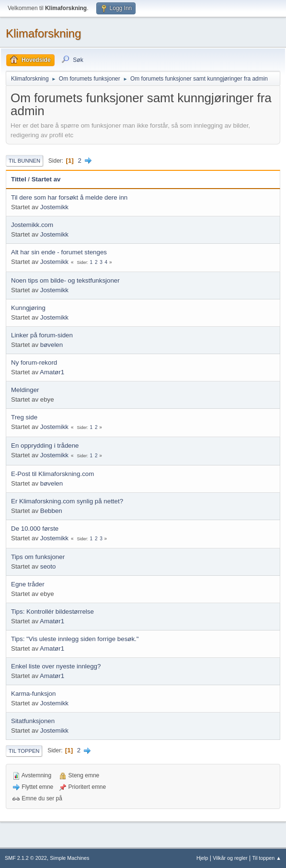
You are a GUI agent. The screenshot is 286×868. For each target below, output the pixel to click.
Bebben (51, 511)
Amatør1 (52, 372)
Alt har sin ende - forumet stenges (59, 252)
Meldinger (25, 390)
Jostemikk (54, 207)
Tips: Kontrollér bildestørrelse (52, 612)
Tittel (19, 179)
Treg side (24, 417)
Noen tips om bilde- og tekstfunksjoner (65, 280)
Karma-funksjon (33, 694)
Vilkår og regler (230, 858)
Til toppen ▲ (267, 858)
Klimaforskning (43, 33)
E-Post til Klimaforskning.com (52, 474)
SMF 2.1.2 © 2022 (26, 858)
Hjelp (202, 858)
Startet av (46, 179)
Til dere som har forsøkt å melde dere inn (69, 197)
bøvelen (51, 345)
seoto (48, 566)
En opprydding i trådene (45, 446)
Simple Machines (69, 858)
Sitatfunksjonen (33, 721)
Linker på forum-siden (42, 335)
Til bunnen (24, 161)
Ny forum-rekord (34, 363)
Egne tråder (28, 584)
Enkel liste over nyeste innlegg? (56, 666)
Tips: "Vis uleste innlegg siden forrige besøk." (75, 639)
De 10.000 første (35, 529)
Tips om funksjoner (38, 557)
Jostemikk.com (32, 225)
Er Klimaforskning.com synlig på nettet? (67, 501)
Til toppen (24, 751)
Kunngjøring (28, 308)
